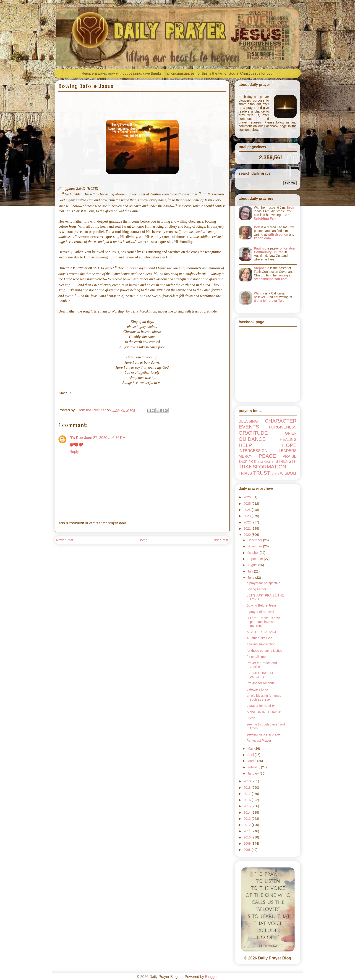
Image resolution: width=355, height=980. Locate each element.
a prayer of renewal (260, 612)
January (253, 773)
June (251, 578)
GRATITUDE (253, 433)
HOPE (289, 445)
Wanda (259, 293)
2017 (248, 794)
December (255, 540)
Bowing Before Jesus (262, 605)
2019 (248, 781)
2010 (248, 837)
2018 (248, 788)
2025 (248, 504)
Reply (74, 452)
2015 (248, 806)
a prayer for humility (261, 706)
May (251, 749)
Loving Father (256, 589)
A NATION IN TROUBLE (264, 712)
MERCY (246, 456)
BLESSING (248, 421)
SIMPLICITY (266, 462)
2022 (248, 522)
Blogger (211, 977)
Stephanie (262, 268)
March (252, 761)
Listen (251, 718)
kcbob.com (262, 238)
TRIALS (245, 473)
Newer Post (65, 540)
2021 (248, 528)
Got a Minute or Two (269, 301)
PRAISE (290, 456)
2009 (248, 843)
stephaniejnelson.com (271, 279)
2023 (248, 516)
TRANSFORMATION (262, 467)
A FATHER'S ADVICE (262, 632)
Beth (290, 208)
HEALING (288, 440)
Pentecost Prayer (259, 741)
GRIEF (291, 433)
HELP (245, 445)
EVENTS (249, 427)
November (255, 546)
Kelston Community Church (275, 250)
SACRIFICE (247, 462)
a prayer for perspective (263, 583)
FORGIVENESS (283, 427)
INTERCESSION (253, 451)
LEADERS (288, 451)
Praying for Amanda (261, 683)
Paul (257, 248)
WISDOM (288, 473)
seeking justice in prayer (264, 734)
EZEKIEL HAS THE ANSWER (260, 675)
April (251, 755)
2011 (248, 831)
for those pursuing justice (264, 651)
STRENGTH (286, 461)
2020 (248, 535)
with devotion (278, 234)
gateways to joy (258, 689)
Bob (257, 227)
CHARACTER (281, 421)
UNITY (275, 474)
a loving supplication (261, 644)
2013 (248, 819)
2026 (248, 497)
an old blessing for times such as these (264, 698)
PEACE (267, 456)
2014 (248, 812)
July (251, 571)
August (253, 565)
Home (143, 540)
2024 (248, 510)
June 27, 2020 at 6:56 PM (105, 438)
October (253, 553)
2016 (248, 800)
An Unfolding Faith (272, 217)
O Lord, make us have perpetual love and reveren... (264, 622)
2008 (248, 850)
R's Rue (76, 438)
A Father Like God (260, 638)
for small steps (257, 657)
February (254, 767)
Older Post (220, 540)
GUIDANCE (252, 439)
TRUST (262, 473)
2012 (248, 825)
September (256, 559)
